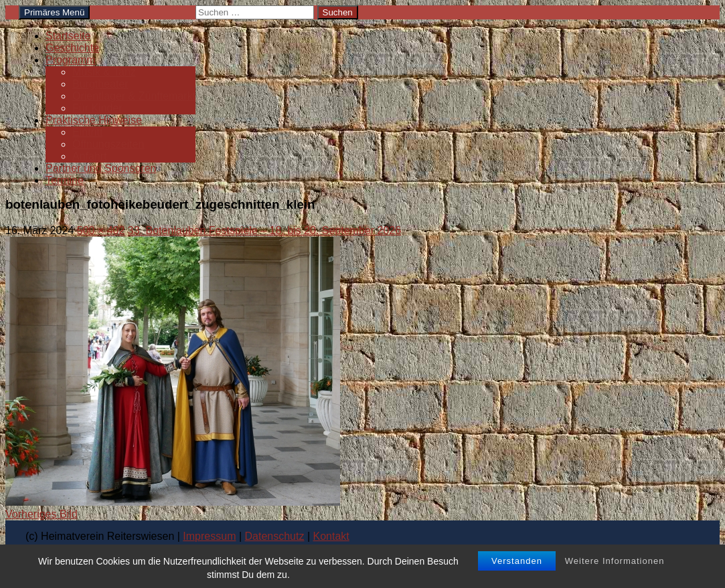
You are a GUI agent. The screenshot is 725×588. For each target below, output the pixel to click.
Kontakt (331, 536)
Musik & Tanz (104, 72)
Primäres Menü (54, 12)
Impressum (209, 536)
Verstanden (517, 561)
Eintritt (87, 132)
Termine (65, 180)
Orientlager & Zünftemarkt (134, 96)
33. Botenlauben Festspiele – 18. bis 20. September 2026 (264, 230)
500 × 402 (101, 230)
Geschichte (72, 48)
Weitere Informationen (615, 561)
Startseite (68, 36)
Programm (71, 60)
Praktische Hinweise (94, 120)
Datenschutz (275, 536)
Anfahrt (90, 156)
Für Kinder (97, 108)
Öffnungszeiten (108, 144)
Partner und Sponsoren (101, 168)
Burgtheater (100, 84)
